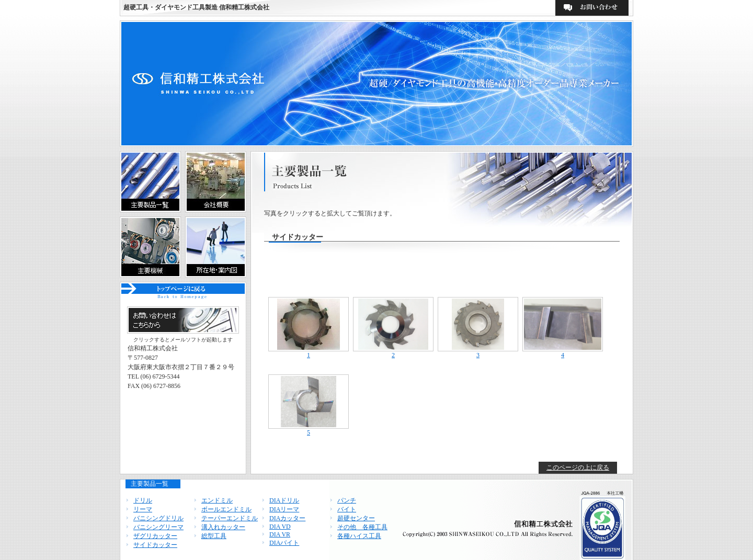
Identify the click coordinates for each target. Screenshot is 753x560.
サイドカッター (155, 545)
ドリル (143, 500)
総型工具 (214, 536)
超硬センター (356, 518)
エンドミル (217, 500)
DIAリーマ (284, 509)
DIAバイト (284, 543)
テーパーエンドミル (230, 518)
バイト (347, 509)
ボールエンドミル (226, 509)
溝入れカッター (223, 527)
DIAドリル (284, 500)
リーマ (143, 509)
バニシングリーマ (158, 527)
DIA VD (280, 527)
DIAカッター (287, 518)
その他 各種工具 (362, 527)
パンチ (347, 500)
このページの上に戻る (578, 467)
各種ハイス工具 (359, 536)
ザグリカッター (155, 536)
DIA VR (280, 534)
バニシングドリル (158, 518)
